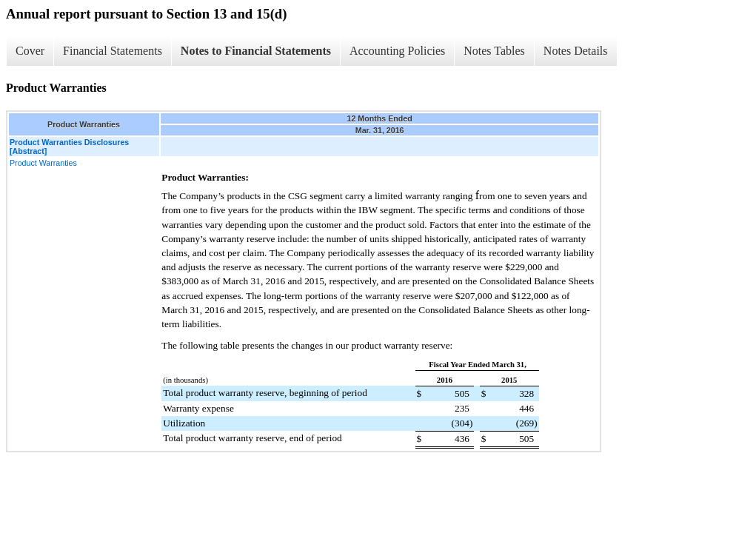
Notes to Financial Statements (256, 51)
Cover (30, 51)
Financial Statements (113, 51)
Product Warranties (43, 163)
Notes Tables (494, 51)
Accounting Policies (397, 51)
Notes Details (576, 51)
